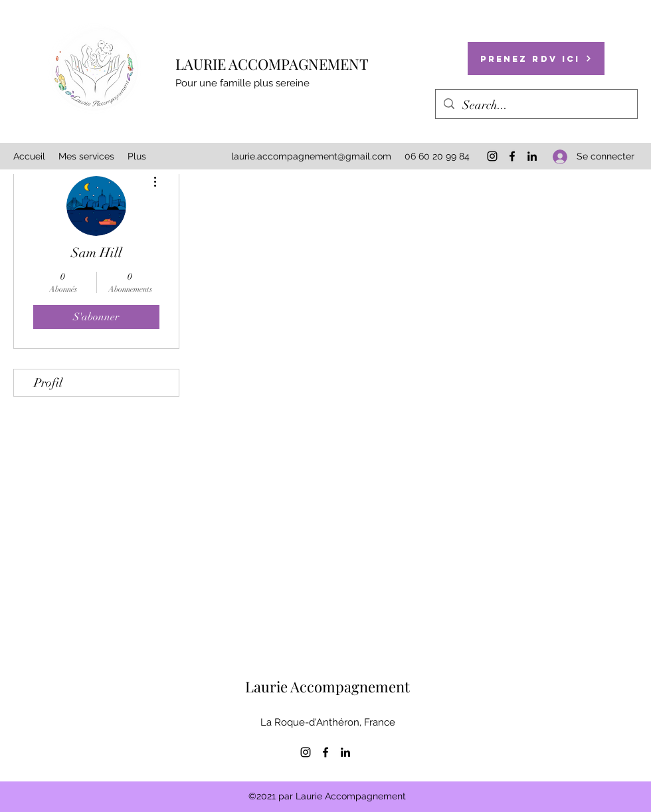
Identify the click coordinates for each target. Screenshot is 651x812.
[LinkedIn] (532, 156)
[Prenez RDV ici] (536, 58)
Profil (48, 383)
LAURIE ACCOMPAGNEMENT (272, 64)
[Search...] (536, 106)
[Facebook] (512, 156)
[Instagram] (492, 156)
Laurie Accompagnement (327, 686)
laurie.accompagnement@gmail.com (311, 156)
